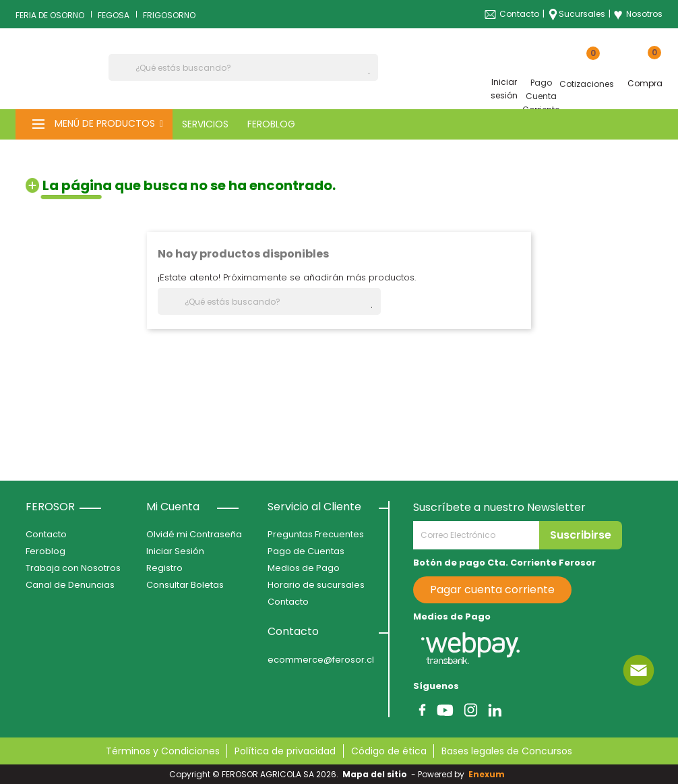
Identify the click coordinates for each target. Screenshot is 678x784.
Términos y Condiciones (163, 751)
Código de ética (389, 751)
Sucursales (582, 14)
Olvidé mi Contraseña (194, 534)
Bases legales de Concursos (507, 751)
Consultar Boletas (185, 585)
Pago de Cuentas (306, 551)
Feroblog (45, 551)
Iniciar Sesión (175, 551)
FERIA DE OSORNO (50, 15)
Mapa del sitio (375, 774)
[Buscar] (243, 67)
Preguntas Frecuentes (316, 534)
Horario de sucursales (316, 585)
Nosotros (638, 14)
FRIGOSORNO (169, 15)
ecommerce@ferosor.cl (321, 660)
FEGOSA (114, 15)
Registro (164, 568)
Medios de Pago (304, 568)
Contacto (519, 14)
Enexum (489, 774)
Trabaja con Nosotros (73, 568)
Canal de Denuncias (70, 585)
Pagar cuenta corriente (492, 590)
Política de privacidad (285, 751)
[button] (94, 124)
